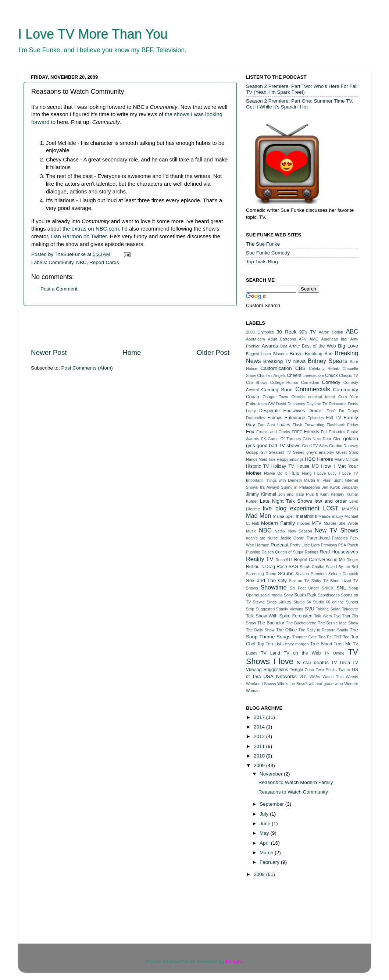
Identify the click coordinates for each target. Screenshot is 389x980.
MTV (317, 523)
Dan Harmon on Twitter (79, 236)
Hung (307, 473)
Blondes (280, 354)
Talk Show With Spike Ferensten (279, 616)
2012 (260, 736)
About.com (256, 339)
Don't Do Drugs (342, 411)
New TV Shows (336, 530)
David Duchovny (291, 404)
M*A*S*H (350, 509)
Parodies (340, 538)
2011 (260, 746)
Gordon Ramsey (344, 446)
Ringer (352, 560)
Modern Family (278, 523)
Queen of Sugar (289, 552)
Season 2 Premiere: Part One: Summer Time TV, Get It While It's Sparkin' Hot (300, 104)
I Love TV (349, 473)
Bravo (296, 354)
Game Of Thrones (284, 439)
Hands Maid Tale (261, 459)
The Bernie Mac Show (338, 623)
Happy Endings (290, 459)
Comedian (310, 382)
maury (338, 516)
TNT (338, 637)
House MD (307, 466)
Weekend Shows (261, 684)
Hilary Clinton (346, 459)
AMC (314, 339)
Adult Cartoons (282, 339)
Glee (337, 439)
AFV (303, 339)
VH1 (303, 677)
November (272, 774)
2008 (260, 874)
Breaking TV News (284, 361)
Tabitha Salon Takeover (337, 609)
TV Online (334, 653)
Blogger (234, 961)
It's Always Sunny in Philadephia (290, 487)
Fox (250, 432)
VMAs (315, 677)
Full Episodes (333, 432)
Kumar (352, 494)
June (266, 824)
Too (346, 637)
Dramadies (256, 418)
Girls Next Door (317, 439)
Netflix (280, 531)
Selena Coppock (343, 574)
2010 (260, 756)
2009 (260, 765)
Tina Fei (325, 637)
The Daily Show (260, 630)
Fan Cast (266, 425)
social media (272, 595)
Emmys (275, 418)
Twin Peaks (326, 670)
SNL (341, 588)
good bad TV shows (279, 446)
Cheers (294, 375)
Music (251, 531)
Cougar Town (275, 397)
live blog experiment (291, 508)
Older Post (213, 352)
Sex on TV (299, 581)
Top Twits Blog (262, 262)
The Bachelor (271, 623)
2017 (260, 717)
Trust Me (343, 644)
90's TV (308, 332)
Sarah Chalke (312, 567)
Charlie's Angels (271, 375)
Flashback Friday (342, 425)
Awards (270, 346)
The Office (286, 630)
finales (284, 425)
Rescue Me (333, 560)
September (272, 804)
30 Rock (286, 332)
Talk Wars (323, 616)
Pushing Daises (260, 552)
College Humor (284, 382)
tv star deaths (313, 662)
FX (264, 439)
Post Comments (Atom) (87, 368)
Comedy (331, 382)
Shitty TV (320, 581)
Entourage (295, 418)
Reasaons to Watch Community (293, 792)
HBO (310, 459)
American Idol (334, 339)
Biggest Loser (258, 354)
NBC (81, 262)
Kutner (252, 501)
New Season (300, 531)
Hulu (295, 473)
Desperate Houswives (282, 411)
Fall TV (334, 418)
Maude (324, 516)
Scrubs (286, 573)
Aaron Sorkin (331, 332)
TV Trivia (341, 663)
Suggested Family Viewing (280, 609)
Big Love (348, 346)
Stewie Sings (265, 602)
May (265, 833)
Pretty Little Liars (305, 545)
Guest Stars (347, 452)
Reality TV (260, 559)
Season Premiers (311, 574)
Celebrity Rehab (324, 368)
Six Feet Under (304, 588)
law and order (331, 501)
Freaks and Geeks (273, 432)
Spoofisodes (329, 595)
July (265, 814)
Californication (276, 368)
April (265, 843)
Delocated (338, 404)
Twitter (345, 670)
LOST (331, 508)
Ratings (312, 552)
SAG (293, 567)
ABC (352, 331)
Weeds (352, 677)
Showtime (273, 587)
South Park (305, 595)
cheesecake (313, 375)
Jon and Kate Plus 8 (298, 494)
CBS (300, 368)
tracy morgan (297, 644)
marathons (306, 516)
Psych (353, 545)
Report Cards (104, 262)
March (267, 853)
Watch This (333, 677)
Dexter (316, 411)
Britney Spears (328, 361)
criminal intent (322, 397)
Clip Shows (257, 382)
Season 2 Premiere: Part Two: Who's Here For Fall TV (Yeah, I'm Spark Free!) (302, 89)
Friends (311, 432)
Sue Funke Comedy (268, 253)
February (270, 862)
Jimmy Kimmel (261, 494)
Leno (354, 501)
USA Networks (280, 676)
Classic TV (349, 375)
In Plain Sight (330, 480)
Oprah (299, 538)
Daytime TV (317, 404)
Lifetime (253, 509)
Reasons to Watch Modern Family (296, 782)
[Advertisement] (130, 327)
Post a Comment (59, 289)
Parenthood (318, 538)
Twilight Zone (302, 670)
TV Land (270, 653)
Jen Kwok (331, 487)
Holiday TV (283, 466)
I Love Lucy (325, 473)
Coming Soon (277, 390)
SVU (310, 609)
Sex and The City (266, 580)
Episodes (315, 418)
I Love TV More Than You (93, 34)
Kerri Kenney (332, 494)
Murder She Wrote (341, 523)
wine (339, 684)
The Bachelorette (301, 623)
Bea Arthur (290, 346)
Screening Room (261, 574)
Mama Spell (284, 516)
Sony (288, 595)
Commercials (313, 389)
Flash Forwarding (309, 425)
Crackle (298, 397)
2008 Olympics (260, 332)
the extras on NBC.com (91, 229)
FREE (297, 432)
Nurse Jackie (279, 538)
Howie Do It (275, 473)
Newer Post (49, 352)
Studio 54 (302, 602)
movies (304, 523)
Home (132, 352)
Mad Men (258, 516)
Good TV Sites (315, 446)
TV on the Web (302, 653)
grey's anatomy (320, 452)
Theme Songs (275, 637)
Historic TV (257, 466)
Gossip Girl (256, 452)
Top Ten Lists (270, 644)
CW (271, 404)
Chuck (331, 375)
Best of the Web (319, 346)
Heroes (325, 459)
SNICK (328, 588)
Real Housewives (339, 552)
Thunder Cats (304, 637)
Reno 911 (284, 560)
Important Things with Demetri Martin (281, 480)
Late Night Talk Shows (286, 501)
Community (61, 262)
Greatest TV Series (287, 452)
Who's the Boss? (292, 684)
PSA (342, 545)
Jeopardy (350, 487)
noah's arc (256, 538)
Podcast (280, 545)
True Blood (321, 644)
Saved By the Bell (342, 567)
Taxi (337, 616)
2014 (260, 727)
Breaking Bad (319, 354)
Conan (253, 397)
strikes (285, 602)
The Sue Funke (263, 244)
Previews (329, 545)
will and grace (321, 684)
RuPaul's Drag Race (267, 567)
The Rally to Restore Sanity (323, 630)
